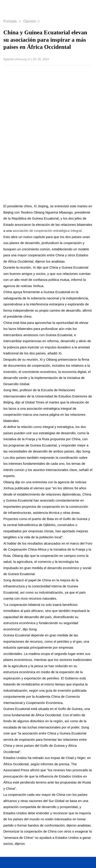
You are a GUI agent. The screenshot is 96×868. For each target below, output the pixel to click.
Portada (10, 21)
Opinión (30, 21)
